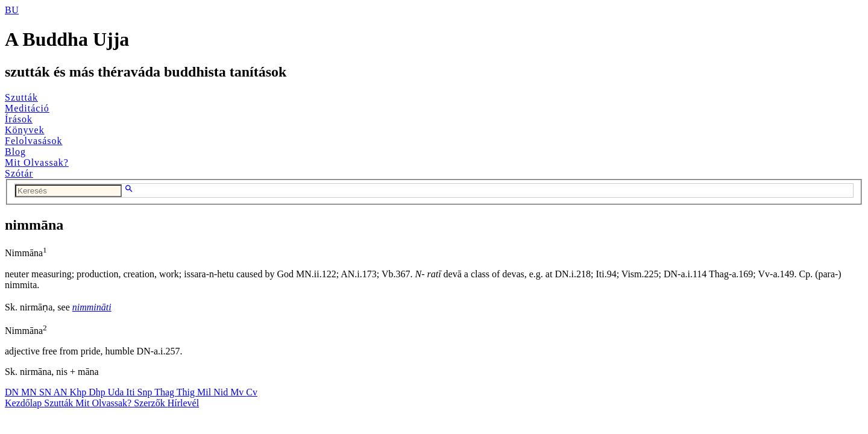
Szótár (19, 173)
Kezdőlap (24, 403)
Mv (238, 392)
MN (30, 392)
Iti (131, 392)
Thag (165, 392)
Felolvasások (34, 141)
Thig (187, 392)
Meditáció (27, 108)
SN (46, 392)
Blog (15, 152)
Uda (117, 392)
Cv (252, 392)
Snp (146, 392)
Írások (19, 119)
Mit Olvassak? (37, 162)
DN (13, 392)
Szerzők (151, 403)
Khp (80, 392)
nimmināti (92, 307)
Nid (222, 392)
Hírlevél (183, 403)
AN (61, 392)
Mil (205, 392)
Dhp (98, 392)
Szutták (21, 97)
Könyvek (25, 130)
